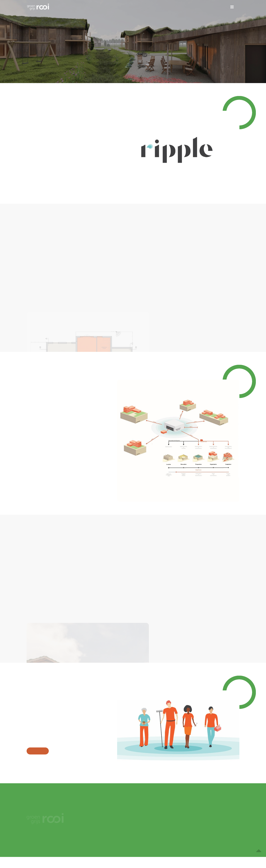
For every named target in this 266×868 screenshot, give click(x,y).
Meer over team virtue (38, 751)
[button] (232, 7)
